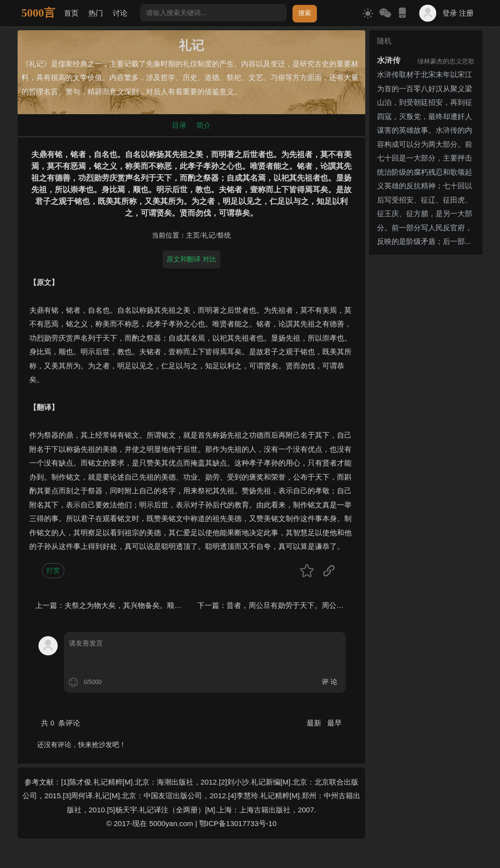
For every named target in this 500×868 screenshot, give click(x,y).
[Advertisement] (426, 405)
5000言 (38, 13)
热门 (96, 13)
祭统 (224, 235)
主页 (193, 235)
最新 (315, 723)
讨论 (120, 13)
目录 (179, 125)
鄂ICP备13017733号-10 (238, 823)
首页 (71, 13)
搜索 (305, 13)
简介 (204, 125)
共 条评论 (61, 723)
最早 (334, 723)
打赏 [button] (53, 570)
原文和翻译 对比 (191, 259)
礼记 (208, 235)
